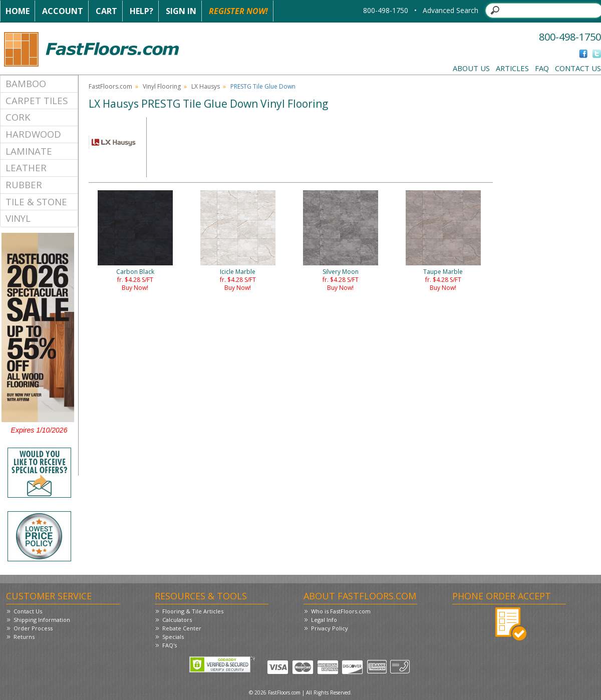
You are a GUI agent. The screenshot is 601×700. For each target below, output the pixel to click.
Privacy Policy (330, 628)
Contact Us (578, 68)
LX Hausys (206, 86)
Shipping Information (42, 620)
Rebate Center (182, 628)
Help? (141, 11)
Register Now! (238, 11)
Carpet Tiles (37, 100)
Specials (173, 637)
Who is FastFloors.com (341, 611)
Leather (26, 167)
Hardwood (33, 134)
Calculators (177, 620)
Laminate (29, 151)
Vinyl (18, 218)
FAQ (542, 68)
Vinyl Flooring (162, 86)
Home (18, 11)
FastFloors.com (110, 86)
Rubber (24, 185)
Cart (106, 11)
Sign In (181, 11)
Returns (24, 637)
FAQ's (170, 645)
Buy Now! (135, 288)
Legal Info (324, 620)
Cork (18, 117)
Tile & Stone (36, 202)
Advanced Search (450, 10)
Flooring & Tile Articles (193, 611)
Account (63, 11)
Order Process (33, 628)
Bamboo (26, 83)
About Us (471, 68)
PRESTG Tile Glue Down (263, 86)
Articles (512, 68)
